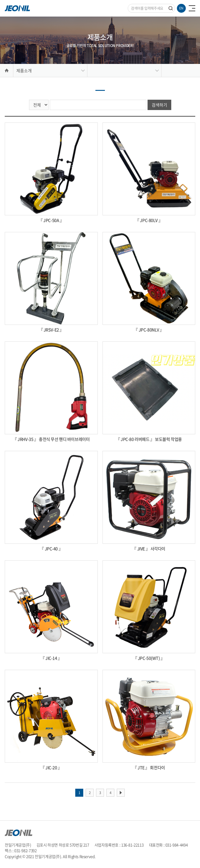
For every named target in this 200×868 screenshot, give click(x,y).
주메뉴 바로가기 (0, 0)
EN (181, 8)
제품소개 (24, 70)
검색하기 (159, 105)
